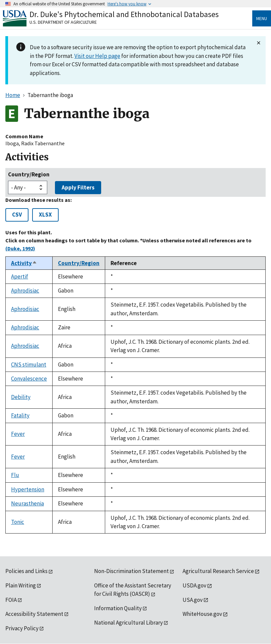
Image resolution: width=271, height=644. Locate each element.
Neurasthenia (27, 503)
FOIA (11, 600)
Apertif (20, 276)
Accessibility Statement (34, 614)
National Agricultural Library (128, 623)
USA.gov (193, 600)
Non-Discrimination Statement (131, 571)
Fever (18, 434)
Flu (15, 475)
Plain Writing (21, 585)
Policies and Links (26, 571)
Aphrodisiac (25, 291)
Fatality (20, 415)
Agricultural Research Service (218, 571)
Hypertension (28, 489)
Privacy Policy (22, 628)
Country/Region (29, 174)
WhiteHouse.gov (202, 614)
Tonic (18, 522)
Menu (262, 18)
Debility (21, 397)
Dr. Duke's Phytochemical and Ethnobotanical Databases (124, 14)
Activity (24, 263)
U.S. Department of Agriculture (63, 22)
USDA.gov (194, 585)
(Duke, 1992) (20, 248)
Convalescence (29, 379)
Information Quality (118, 608)
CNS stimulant (29, 365)
